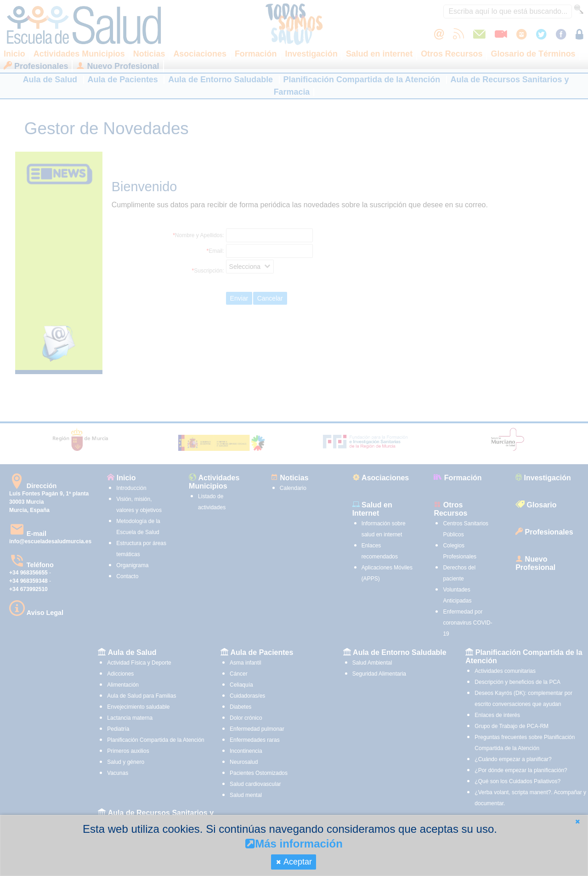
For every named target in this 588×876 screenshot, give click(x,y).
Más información (294, 844)
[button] (577, 822)
